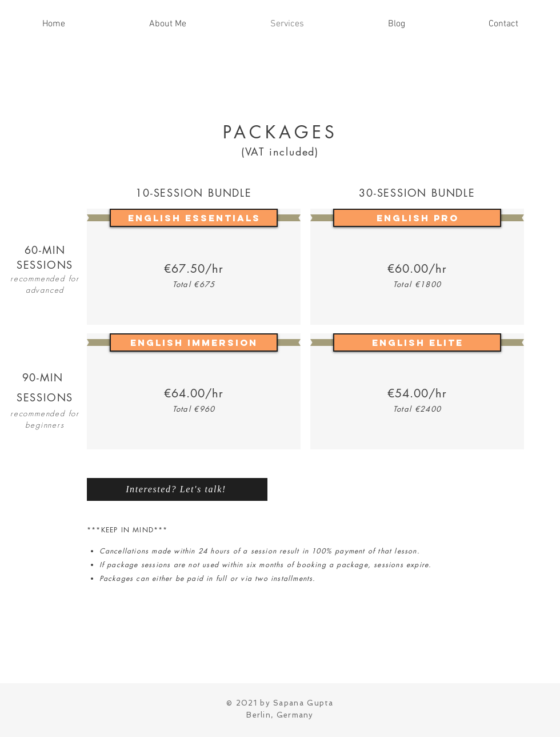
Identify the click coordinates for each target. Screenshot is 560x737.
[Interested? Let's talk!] (177, 489)
